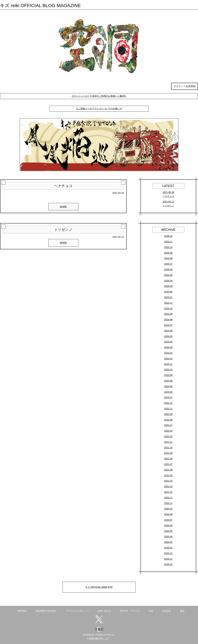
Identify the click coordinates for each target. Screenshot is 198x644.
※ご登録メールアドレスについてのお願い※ (99, 108)
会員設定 (166, 611)
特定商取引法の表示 (46, 611)
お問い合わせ (104, 611)
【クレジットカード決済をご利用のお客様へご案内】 (99, 96)
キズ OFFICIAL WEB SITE (99, 587)
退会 (182, 611)
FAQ (151, 611)
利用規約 (22, 611)
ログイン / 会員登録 (185, 86)
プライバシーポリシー (77, 611)
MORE (63, 207)
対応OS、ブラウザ (130, 611)
